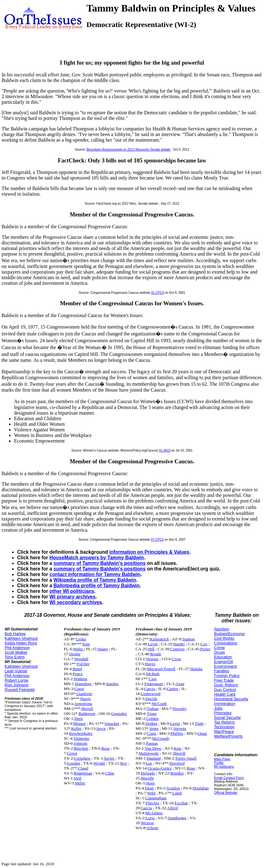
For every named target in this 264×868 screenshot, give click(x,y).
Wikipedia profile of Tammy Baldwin (95, 580)
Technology (224, 727)
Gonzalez (119, 713)
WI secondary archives (76, 602)
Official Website (226, 793)
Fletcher (153, 803)
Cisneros (177, 649)
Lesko (81, 639)
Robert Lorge (16, 680)
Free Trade (224, 680)
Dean (150, 788)
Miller (80, 783)
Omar (202, 733)
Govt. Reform (226, 685)
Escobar (181, 803)
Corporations (225, 643)
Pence (78, 674)
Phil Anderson (17, 648)
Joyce (101, 728)
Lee (149, 763)
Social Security (227, 718)
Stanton (189, 639)
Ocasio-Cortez (160, 768)
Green (72, 753)
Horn (150, 783)
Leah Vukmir (16, 671)
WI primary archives (72, 597)
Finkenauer (154, 684)
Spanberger (177, 818)
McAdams (154, 813)
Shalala (196, 669)
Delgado (148, 773)
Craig (151, 733)
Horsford (177, 763)
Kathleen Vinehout (21, 638)
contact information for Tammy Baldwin (95, 574)
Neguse (152, 659)
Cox (204, 644)
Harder (179, 644)
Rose (106, 748)
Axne (180, 684)
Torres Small (186, 758)
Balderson (87, 713)
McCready (161, 738)
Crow (177, 659)
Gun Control (225, 690)
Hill (151, 649)
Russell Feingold (20, 690)
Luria (150, 818)
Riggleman (83, 773)
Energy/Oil (223, 662)
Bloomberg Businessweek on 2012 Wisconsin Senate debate (128, 150)
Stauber (112, 684)
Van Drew (153, 748)
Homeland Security (231, 699)
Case (153, 679)
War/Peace (224, 732)
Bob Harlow (15, 634)
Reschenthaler (81, 733)
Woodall (81, 659)
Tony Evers (15, 657)
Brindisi (177, 773)
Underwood (151, 694)
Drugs (219, 652)
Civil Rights (224, 638)
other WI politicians (72, 591)
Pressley (180, 709)
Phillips (177, 733)
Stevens (180, 728)
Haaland (154, 758)
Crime (219, 648)
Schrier (153, 828)
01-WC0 (165, 450)
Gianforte (84, 694)
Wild (151, 793)
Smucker (112, 723)
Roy (124, 763)
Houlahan (201, 788)
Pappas (152, 743)
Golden (153, 718)
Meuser (80, 723)
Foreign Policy (227, 676)
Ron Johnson (17, 685)
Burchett (81, 748)
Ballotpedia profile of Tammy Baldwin (97, 586)
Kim (86, 644)
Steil (77, 778)
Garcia (150, 689)
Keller (76, 728)
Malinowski (149, 753)
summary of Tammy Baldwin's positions (100, 563)
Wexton (147, 823)
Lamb (177, 793)
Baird (77, 669)
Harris (86, 699)
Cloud (83, 768)
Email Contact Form (229, 778)
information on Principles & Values (149, 552)
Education (223, 657)
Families (221, 671)
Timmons (81, 738)
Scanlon (173, 788)
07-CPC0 (157, 540)
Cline (110, 773)
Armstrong (83, 704)
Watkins (80, 679)
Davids (151, 699)
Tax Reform (224, 722)
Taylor (109, 758)
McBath (153, 674)
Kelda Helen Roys (21, 643)
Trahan (153, 709)
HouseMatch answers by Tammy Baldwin (97, 558)
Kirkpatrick (159, 639)
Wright (99, 763)
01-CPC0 (157, 293)
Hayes (150, 664)
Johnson (81, 743)
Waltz (79, 649)
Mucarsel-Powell (161, 669)
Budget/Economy (229, 634)
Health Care (225, 694)
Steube (75, 654)
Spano (103, 649)
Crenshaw (82, 758)
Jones (154, 728)
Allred (173, 808)
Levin (153, 644)
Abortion (221, 629)
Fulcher (83, 664)
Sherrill (179, 753)
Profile (219, 763)
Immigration (225, 704)
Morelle (147, 778)
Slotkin (151, 723)
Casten (173, 689)
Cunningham (156, 798)
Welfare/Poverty (228, 736)
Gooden (74, 763)
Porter (205, 649)
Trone (152, 713)
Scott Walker (16, 652)
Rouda (156, 654)
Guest (79, 689)
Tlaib (199, 723)
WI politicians (224, 766)
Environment (225, 666)
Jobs (218, 708)
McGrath (160, 704)
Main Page (222, 759)
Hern (79, 718)
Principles (223, 713)
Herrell (87, 709)
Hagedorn (83, 684)
